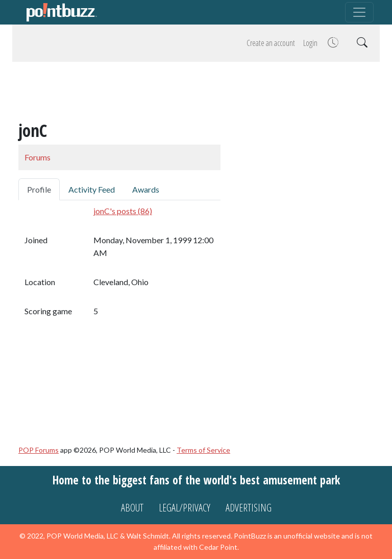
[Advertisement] (196, 93)
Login (310, 43)
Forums (38, 157)
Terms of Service (203, 450)
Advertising (249, 508)
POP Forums (39, 450)
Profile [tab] (39, 189)
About (132, 508)
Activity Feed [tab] (92, 189)
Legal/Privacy (185, 508)
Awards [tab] (146, 189)
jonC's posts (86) (123, 211)
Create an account (271, 43)
